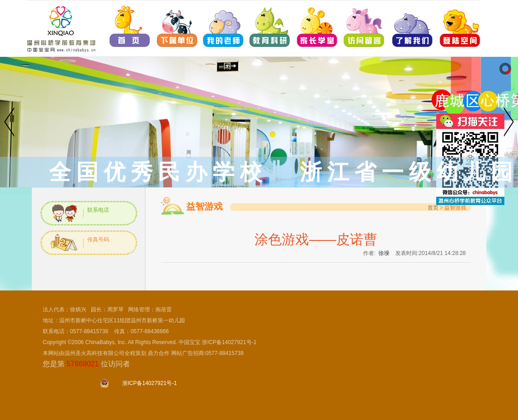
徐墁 (384, 253)
